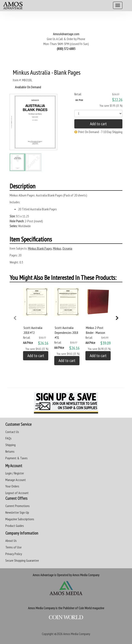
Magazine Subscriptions (20, 519)
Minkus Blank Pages (40, 248)
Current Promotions (18, 506)
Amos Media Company (77, 634)
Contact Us (12, 432)
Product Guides (15, 526)
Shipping (10, 445)
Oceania (67, 248)
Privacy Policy (14, 554)
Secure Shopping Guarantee (22, 560)
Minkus (57, 248)
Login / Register (15, 473)
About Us (11, 541)
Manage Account (16, 480)
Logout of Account (17, 493)
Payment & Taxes (16, 458)
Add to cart (98, 124)
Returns (10, 451)
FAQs (8, 438)
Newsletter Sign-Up (17, 512)
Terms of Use (13, 547)
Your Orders (12, 486)
